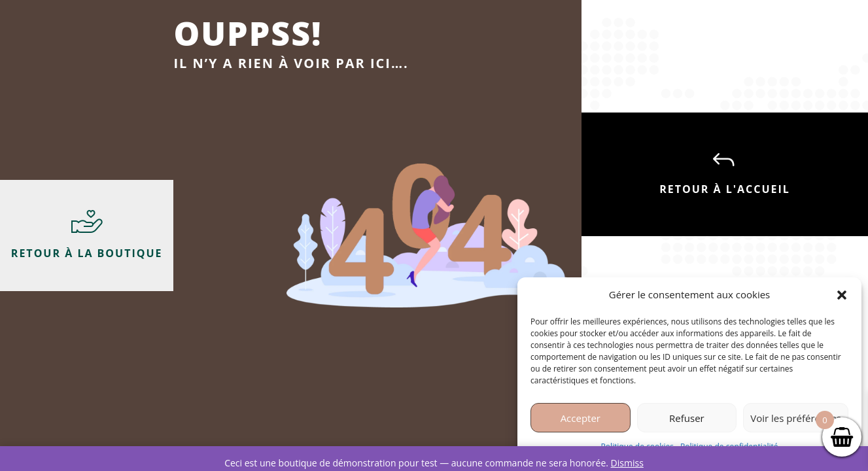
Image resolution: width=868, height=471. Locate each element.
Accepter (581, 418)
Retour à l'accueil (725, 189)
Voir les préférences (796, 418)
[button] (842, 295)
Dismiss (627, 463)
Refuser (687, 418)
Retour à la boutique (87, 253)
